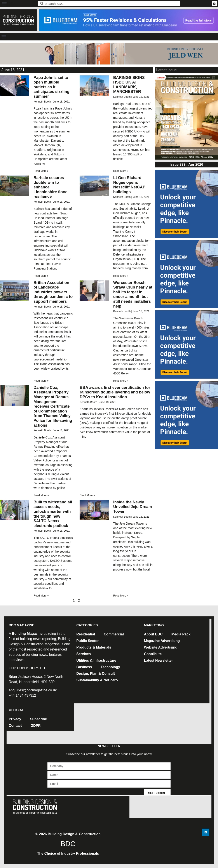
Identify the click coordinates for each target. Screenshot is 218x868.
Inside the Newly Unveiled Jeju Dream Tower (133, 507)
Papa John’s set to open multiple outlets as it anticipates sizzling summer (51, 87)
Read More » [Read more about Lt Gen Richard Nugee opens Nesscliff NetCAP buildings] (121, 276)
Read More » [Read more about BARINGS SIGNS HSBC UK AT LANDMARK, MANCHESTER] (121, 171)
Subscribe (38, 719)
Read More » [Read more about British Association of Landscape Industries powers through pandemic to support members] (41, 381)
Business (84, 667)
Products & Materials (94, 647)
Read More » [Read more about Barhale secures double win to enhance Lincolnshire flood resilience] (41, 276)
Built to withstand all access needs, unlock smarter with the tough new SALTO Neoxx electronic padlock (53, 514)
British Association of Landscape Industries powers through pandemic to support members (53, 292)
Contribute (153, 654)
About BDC (153, 634)
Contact (15, 726)
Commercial (114, 634)
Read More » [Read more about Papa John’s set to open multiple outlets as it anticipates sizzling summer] (41, 171)
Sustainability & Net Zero (97, 680)
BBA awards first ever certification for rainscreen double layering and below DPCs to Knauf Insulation (115, 392)
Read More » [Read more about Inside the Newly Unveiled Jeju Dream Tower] (121, 596)
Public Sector (87, 641)
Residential (86, 634)
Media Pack (181, 634)
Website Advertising (161, 647)
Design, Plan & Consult (96, 674)
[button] (4, 4)
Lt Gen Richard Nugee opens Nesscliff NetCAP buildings (129, 185)
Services (84, 654)
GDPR (36, 726)
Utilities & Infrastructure (96, 660)
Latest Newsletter (158, 660)
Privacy (15, 719)
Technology (110, 667)
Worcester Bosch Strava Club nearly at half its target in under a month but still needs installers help (133, 294)
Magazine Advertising (162, 641)
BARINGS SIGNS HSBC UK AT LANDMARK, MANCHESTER (129, 85)
